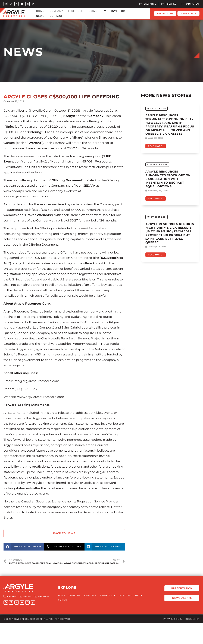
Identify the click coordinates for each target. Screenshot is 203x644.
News (40, 16)
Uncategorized (157, 108)
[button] (24, 547)
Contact (56, 16)
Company (56, 11)
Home (40, 11)
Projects (97, 11)
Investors (119, 11)
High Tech (76, 11)
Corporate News (157, 165)
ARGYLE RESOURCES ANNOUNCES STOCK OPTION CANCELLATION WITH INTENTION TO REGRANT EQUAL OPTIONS (168, 179)
